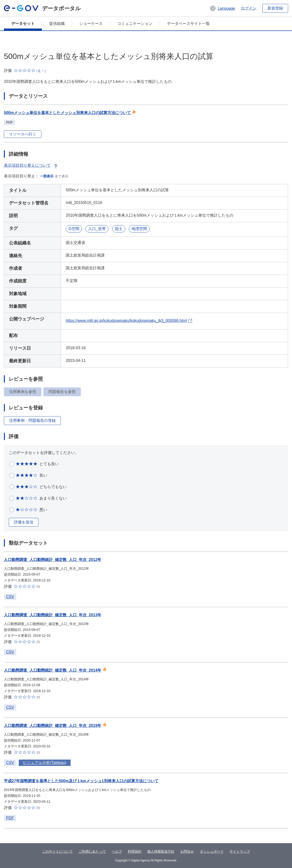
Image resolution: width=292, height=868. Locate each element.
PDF (10, 818)
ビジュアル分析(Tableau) (45, 763)
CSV (10, 597)
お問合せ (187, 851)
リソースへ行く (23, 134)
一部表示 (47, 176)
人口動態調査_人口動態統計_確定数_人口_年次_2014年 (53, 670)
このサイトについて (57, 851)
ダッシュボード (212, 851)
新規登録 (275, 8)
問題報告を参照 (62, 392)
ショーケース (91, 24)
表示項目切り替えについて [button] (31, 165)
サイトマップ (240, 851)
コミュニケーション (135, 24)
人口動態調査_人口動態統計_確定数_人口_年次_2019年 (53, 726)
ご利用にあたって (92, 851)
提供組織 (57, 24)
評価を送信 (24, 522)
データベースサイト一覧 (188, 24)
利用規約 (135, 851)
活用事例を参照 (23, 392)
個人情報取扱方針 (161, 851)
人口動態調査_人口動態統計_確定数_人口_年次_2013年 (53, 615)
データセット (23, 24)
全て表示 (62, 176)
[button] (222, 8)
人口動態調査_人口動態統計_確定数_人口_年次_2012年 (53, 560)
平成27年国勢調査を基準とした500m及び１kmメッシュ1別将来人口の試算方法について (81, 781)
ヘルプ (117, 851)
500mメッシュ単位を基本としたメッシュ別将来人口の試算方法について (70, 113)
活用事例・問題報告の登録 (32, 420)
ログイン (249, 8)
